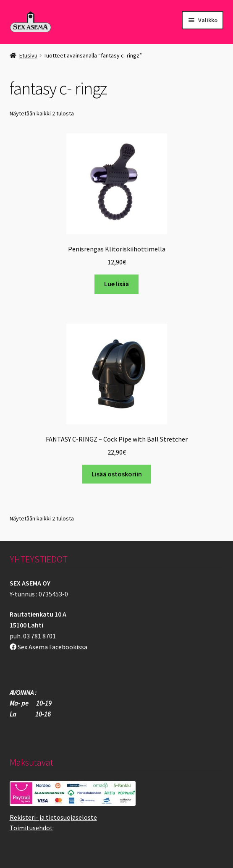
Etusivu (28, 55)
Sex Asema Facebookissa (48, 647)
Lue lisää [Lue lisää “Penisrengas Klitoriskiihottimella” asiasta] (116, 284)
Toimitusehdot (31, 828)
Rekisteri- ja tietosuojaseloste (53, 817)
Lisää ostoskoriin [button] (117, 474)
